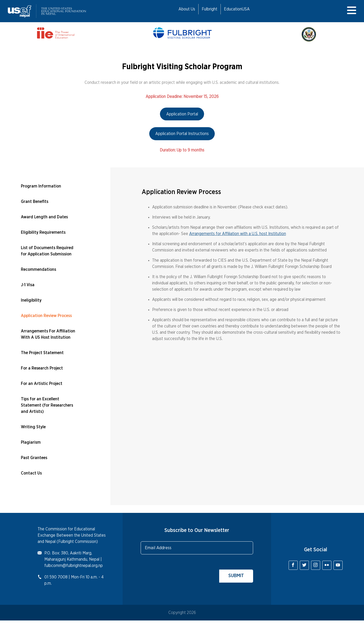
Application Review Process (46, 316)
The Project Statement (42, 353)
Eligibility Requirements (43, 232)
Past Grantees (34, 458)
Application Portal (182, 114)
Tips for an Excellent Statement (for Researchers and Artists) (47, 405)
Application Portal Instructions (182, 134)
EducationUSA (237, 9)
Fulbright (210, 9)
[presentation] (180, 572)
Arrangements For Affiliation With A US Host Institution (48, 334)
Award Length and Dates (44, 217)
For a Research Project (42, 368)
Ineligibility (31, 300)
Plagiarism (31, 442)
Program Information (41, 186)
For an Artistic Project (42, 384)
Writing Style (33, 427)
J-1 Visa (28, 285)
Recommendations (38, 269)
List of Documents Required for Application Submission (47, 251)
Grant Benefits (35, 202)
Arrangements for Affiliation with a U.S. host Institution (238, 234)
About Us (187, 9)
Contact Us (31, 473)
